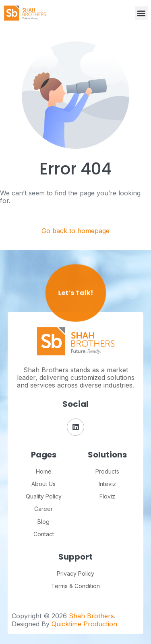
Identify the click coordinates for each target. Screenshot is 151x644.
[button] (142, 13)
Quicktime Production (84, 624)
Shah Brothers (91, 616)
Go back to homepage (75, 231)
